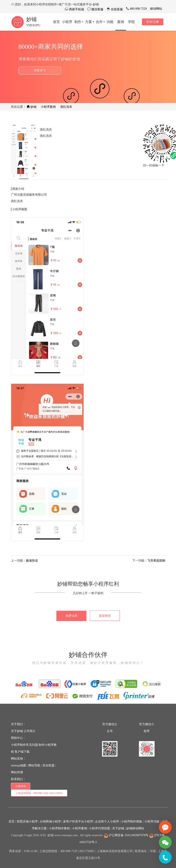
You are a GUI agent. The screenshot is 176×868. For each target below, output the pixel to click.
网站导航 (34, 765)
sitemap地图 (19, 765)
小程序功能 (152, 822)
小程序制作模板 (132, 822)
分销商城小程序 (50, 822)
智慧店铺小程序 (27, 822)
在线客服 (116, 9)
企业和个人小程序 (107, 822)
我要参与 (40, 70)
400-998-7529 (138, 9)
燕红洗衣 (66, 107)
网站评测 (17, 772)
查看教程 (105, 616)
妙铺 (32, 19)
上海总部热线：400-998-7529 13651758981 (39, 793)
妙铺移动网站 (135, 828)
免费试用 (71, 616)
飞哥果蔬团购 (156, 561)
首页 (12, 822)
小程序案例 (48, 107)
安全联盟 (48, 765)
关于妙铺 (17, 731)
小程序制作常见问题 (24, 745)
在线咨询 (21, 786)
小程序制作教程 (59, 828)
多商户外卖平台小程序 (78, 822)
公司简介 (30, 731)
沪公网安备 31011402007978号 (126, 835)
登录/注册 (153, 22)
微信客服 (97, 9)
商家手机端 (76, 9)
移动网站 (156, 9)
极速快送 (32, 561)
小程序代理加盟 (99, 828)
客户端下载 (22, 752)
